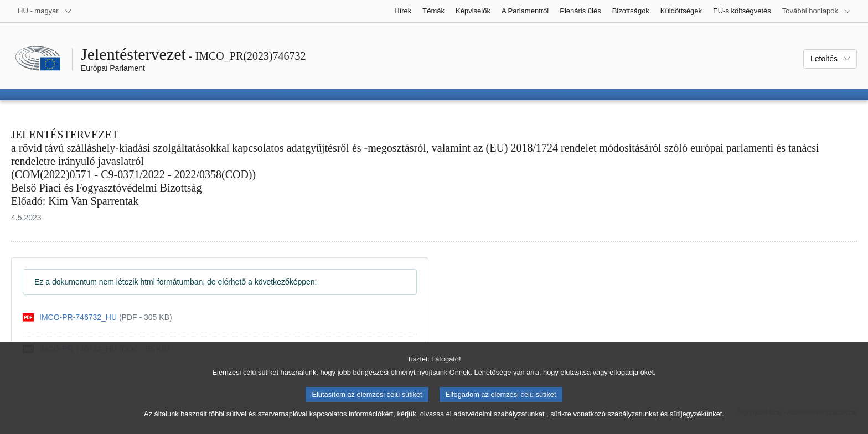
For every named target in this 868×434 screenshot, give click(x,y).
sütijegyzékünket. (697, 422)
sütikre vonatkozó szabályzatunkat (604, 422)
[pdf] (97, 317)
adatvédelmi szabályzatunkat (499, 422)
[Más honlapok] (817, 11)
